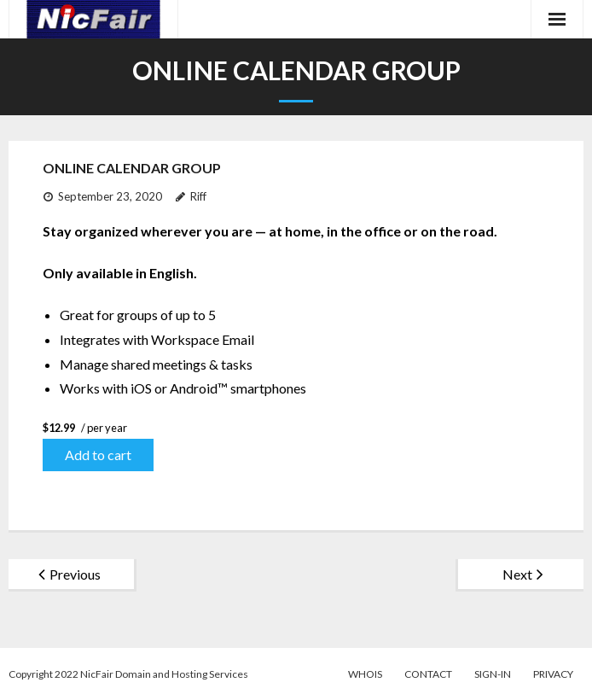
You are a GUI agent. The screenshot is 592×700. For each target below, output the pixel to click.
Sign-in (493, 674)
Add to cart (98, 455)
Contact (428, 674)
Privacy (553, 674)
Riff (198, 196)
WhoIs (365, 674)
